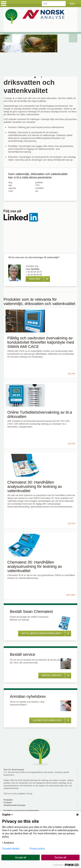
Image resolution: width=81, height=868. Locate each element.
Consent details (11, 849)
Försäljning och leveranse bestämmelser (21, 810)
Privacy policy (37, 849)
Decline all (60, 857)
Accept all (21, 857)
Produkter (8, 802)
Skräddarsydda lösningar (15, 805)
